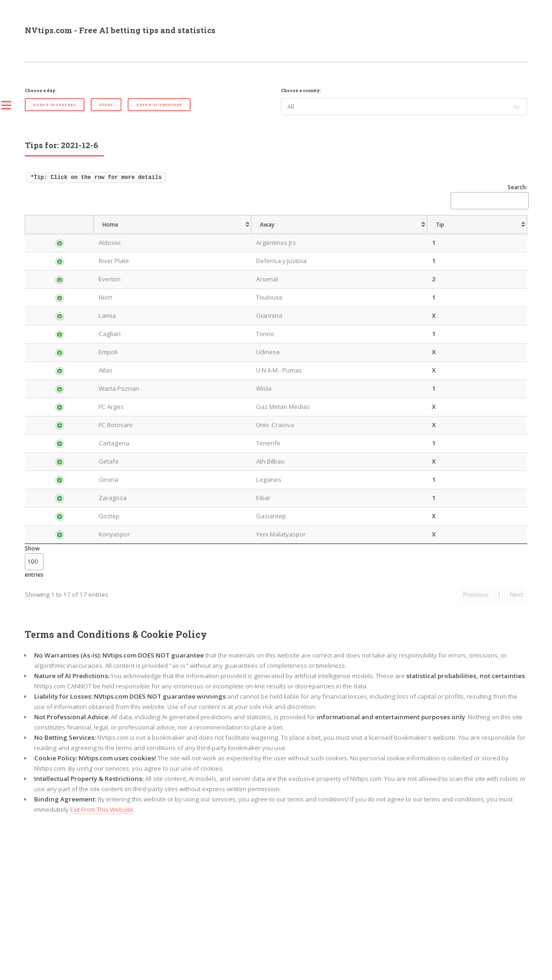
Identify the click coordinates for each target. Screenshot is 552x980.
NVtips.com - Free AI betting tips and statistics (120, 30)
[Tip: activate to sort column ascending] (232, 234)
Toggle (11, 105)
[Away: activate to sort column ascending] (195, 234)
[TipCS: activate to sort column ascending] (353, 234)
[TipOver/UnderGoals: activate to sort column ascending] (423, 234)
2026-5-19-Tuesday (54, 105)
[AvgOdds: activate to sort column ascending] (261, 234)
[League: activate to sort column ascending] (104, 234)
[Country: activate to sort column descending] (62, 234)
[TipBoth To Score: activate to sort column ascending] (470, 234)
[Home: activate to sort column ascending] (150, 234)
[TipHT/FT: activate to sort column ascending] (382, 234)
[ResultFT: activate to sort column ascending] (510, 234)
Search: (489, 196)
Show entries (34, 713)
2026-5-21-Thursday (159, 105)
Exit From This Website (102, 961)
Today (106, 105)
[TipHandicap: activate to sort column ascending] (308, 234)
